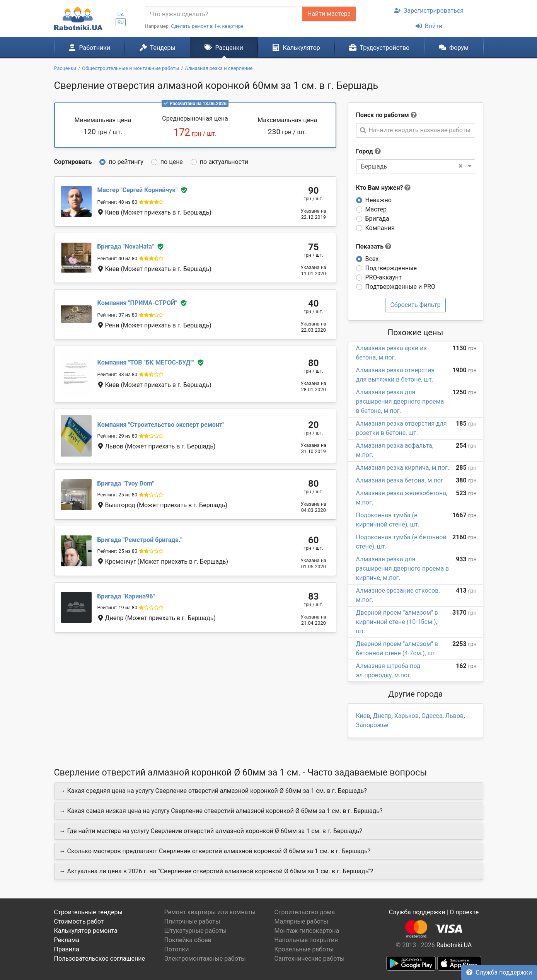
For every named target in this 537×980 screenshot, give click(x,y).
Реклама (67, 940)
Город (365, 151)
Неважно (378, 200)
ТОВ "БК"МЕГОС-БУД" (146, 363)
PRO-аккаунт (384, 277)
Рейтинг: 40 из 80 (118, 258)
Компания (380, 228)
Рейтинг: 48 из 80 (118, 202)
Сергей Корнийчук (138, 190)
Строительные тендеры (88, 912)
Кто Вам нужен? (384, 188)
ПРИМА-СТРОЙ (137, 303)
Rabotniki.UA (454, 945)
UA (121, 14)
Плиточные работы (192, 921)
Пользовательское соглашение (100, 959)
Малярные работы (301, 921)
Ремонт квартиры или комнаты (210, 912)
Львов (454, 716)
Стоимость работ (79, 921)
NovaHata (126, 246)
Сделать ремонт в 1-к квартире (207, 26)
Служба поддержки (499, 972)
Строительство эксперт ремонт (161, 425)
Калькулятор (296, 48)
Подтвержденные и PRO (401, 287)
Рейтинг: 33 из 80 (118, 374)
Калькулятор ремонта (86, 931)
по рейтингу (126, 162)
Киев (363, 716)
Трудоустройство (379, 48)
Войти (429, 26)
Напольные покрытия (306, 940)
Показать (374, 246)
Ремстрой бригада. (140, 540)
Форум (454, 48)
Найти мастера (329, 14)
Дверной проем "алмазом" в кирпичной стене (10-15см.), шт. (397, 622)
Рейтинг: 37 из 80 (118, 315)
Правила (67, 949)
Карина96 (126, 596)
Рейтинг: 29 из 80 (118, 436)
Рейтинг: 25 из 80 (118, 495)
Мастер (376, 209)
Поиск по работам (383, 115)
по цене (172, 162)
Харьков (407, 716)
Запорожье (372, 725)
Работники (89, 48)
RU (121, 22)
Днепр (382, 716)
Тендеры (158, 48)
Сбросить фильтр (415, 305)
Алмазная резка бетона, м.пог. (401, 480)
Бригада (377, 219)
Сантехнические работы (310, 959)
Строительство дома (305, 912)
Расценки (224, 48)
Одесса (432, 716)
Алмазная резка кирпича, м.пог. (403, 468)
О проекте (464, 912)
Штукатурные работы (196, 931)
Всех (372, 259)
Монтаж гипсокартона (307, 931)
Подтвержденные (391, 268)
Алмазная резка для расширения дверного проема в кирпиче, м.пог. (403, 568)
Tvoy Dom (126, 483)
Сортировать (73, 162)
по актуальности (224, 162)
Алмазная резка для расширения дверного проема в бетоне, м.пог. (400, 401)
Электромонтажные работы (205, 959)
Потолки (177, 949)
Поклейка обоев (188, 940)
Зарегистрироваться (429, 11)
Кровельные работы (304, 949)
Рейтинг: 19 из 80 (118, 608)
